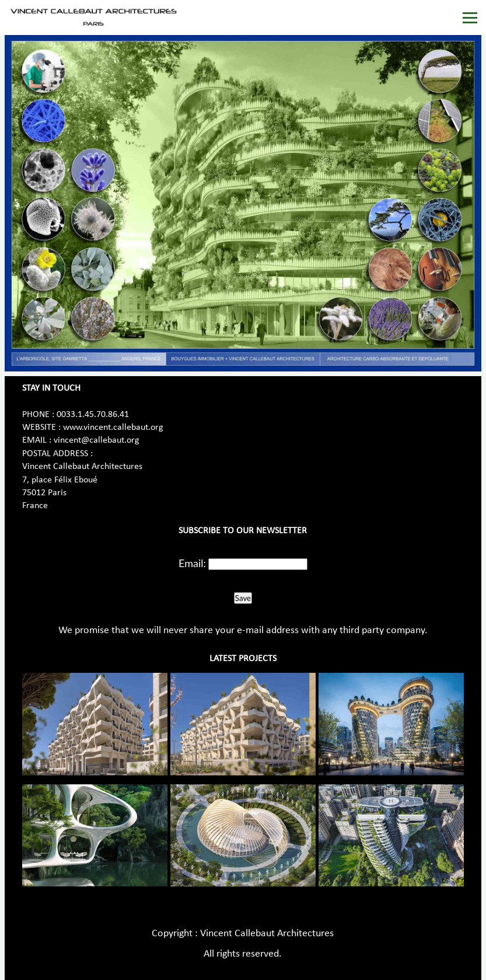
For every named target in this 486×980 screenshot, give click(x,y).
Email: (192, 563)
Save (243, 598)
